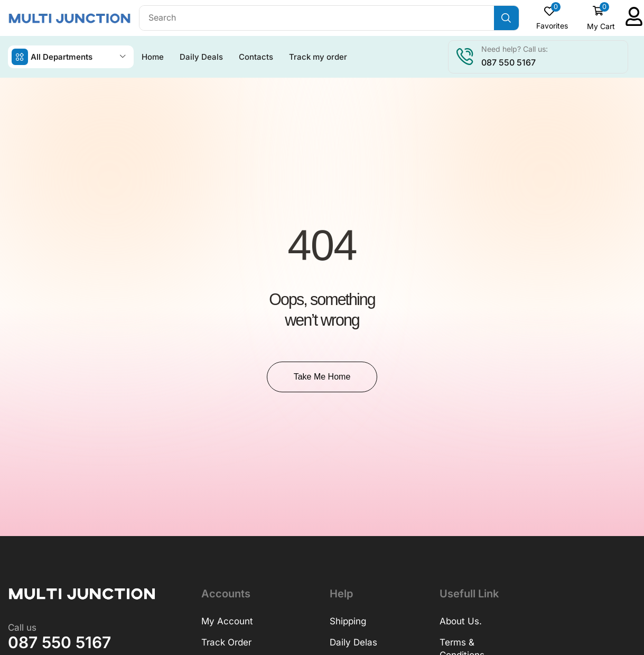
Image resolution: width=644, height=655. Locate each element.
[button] (552, 18)
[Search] (506, 18)
